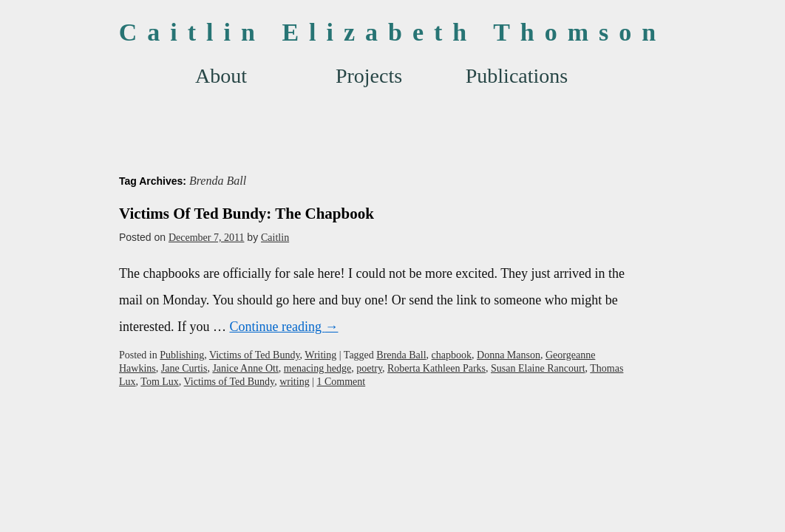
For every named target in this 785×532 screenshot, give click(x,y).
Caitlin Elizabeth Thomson (392, 32)
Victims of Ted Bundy (255, 355)
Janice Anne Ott (245, 368)
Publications (517, 76)
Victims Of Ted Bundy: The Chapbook (247, 214)
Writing (320, 355)
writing (294, 382)
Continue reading (283, 327)
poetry (369, 368)
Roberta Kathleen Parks (436, 368)
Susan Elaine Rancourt (538, 368)
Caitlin (275, 238)
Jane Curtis (184, 368)
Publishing (182, 355)
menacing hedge (317, 368)
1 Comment (341, 382)
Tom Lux (160, 382)
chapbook (452, 355)
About (221, 76)
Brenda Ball (401, 355)
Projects (369, 76)
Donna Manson (509, 355)
